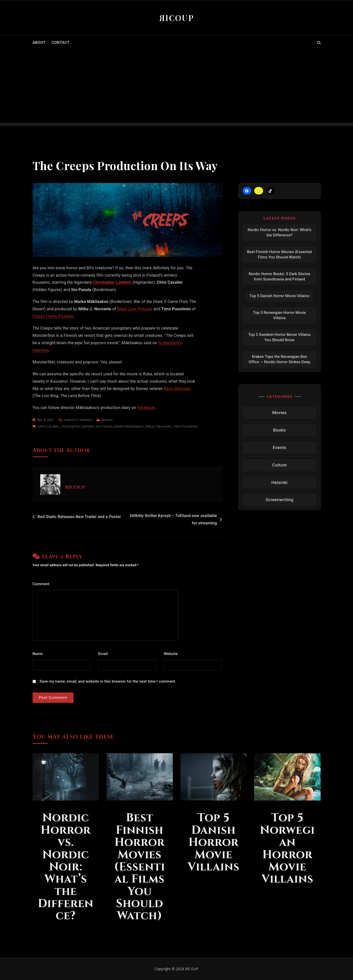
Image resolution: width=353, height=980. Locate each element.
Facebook (146, 408)
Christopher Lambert (112, 282)
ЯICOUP (176, 18)
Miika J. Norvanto (159, 426)
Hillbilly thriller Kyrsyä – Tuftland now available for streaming (173, 519)
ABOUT (39, 43)
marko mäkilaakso (129, 426)
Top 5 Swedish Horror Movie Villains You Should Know (280, 337)
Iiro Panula (104, 426)
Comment (42, 584)
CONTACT (61, 43)
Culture (279, 465)
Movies (107, 420)
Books (279, 430)
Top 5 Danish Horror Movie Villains (279, 296)
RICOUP (75, 487)
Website (171, 654)
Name (39, 654)
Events (279, 447)
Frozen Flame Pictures (53, 316)
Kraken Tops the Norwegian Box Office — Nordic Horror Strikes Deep (279, 359)
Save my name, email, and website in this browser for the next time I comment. (108, 681)
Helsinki (279, 482)
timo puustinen (186, 426)
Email (104, 654)
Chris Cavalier (49, 426)
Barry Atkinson (177, 389)
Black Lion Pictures (135, 309)
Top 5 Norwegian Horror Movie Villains (279, 315)
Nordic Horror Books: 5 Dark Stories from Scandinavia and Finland (279, 277)
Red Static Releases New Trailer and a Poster (79, 517)
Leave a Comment (78, 420)
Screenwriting (279, 500)
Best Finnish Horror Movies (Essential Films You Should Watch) (280, 254)
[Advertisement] (177, 87)
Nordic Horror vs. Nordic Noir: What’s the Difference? (279, 232)
